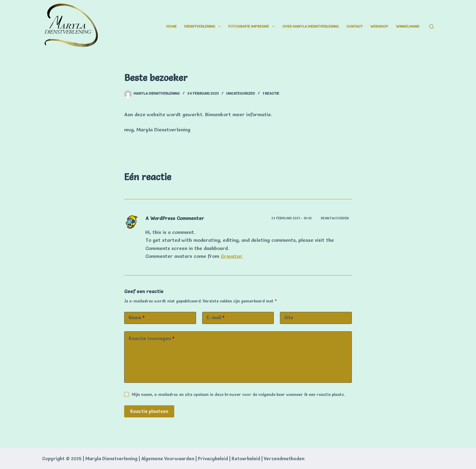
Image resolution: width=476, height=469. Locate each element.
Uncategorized (241, 93)
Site (289, 317)
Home (172, 26)
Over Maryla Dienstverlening (311, 26)
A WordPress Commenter (175, 218)
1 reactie (271, 93)
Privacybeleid (213, 459)
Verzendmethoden (284, 459)
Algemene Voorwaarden (168, 459)
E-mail (216, 318)
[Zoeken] (432, 27)
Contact (355, 26)
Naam (137, 318)
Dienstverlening (204, 26)
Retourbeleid (246, 459)
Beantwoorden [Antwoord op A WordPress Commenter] (335, 218)
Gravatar (231, 256)
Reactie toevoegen (151, 339)
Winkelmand (408, 26)
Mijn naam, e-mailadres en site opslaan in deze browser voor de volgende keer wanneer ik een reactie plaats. (238, 394)
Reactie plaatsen (149, 411)
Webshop (379, 26)
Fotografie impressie (253, 26)
